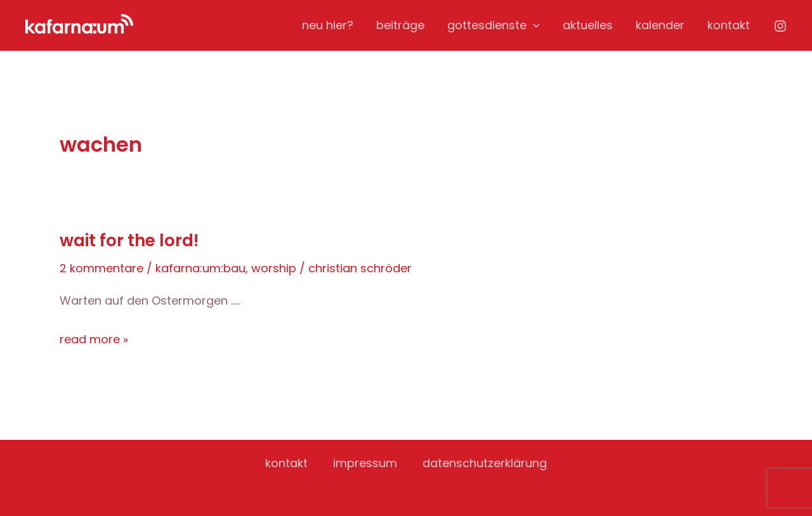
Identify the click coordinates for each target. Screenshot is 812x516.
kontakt (729, 25)
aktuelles (588, 25)
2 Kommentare (101, 268)
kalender (660, 25)
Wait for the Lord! (129, 241)
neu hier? (328, 25)
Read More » (94, 339)
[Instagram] (780, 26)
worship (274, 268)
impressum (365, 463)
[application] (533, 25)
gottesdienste (494, 25)
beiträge (400, 25)
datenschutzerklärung (485, 463)
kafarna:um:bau (200, 268)
